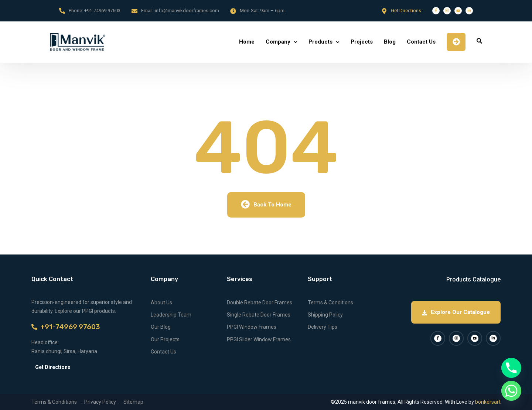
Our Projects (165, 339)
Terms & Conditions (330, 303)
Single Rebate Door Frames (259, 315)
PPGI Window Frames (252, 327)
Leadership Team (171, 315)
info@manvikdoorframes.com (187, 11)
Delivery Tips (323, 327)
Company (278, 42)
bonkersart (488, 402)
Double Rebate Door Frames (260, 303)
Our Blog (161, 327)
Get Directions (406, 11)
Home (247, 42)
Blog (390, 42)
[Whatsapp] (511, 391)
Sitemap (133, 402)
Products (320, 42)
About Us (161, 303)
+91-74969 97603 (102, 11)
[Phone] (511, 368)
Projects (362, 42)
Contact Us (421, 42)
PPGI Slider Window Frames (259, 339)
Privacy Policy (100, 402)
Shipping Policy (325, 315)
